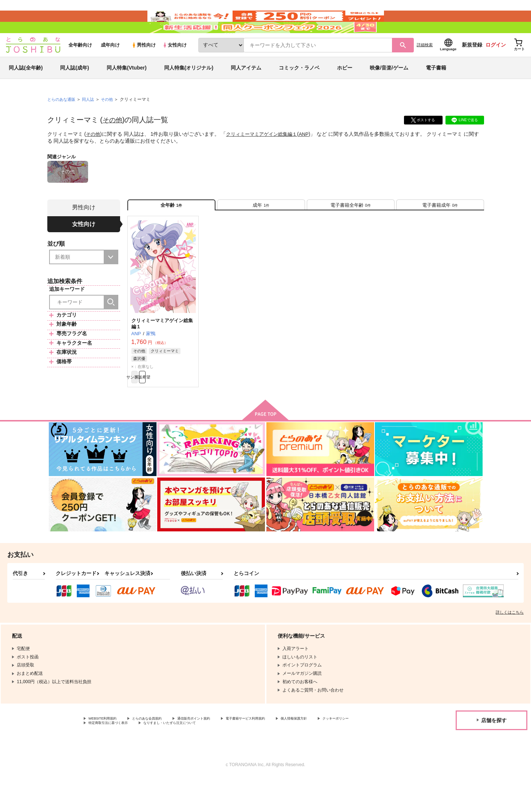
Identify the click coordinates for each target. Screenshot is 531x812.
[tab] (261, 229)
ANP (311, 155)
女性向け (175, 66)
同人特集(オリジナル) (189, 89)
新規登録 (472, 66)
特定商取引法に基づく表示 (165, 756)
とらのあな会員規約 (161, 750)
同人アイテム (246, 89)
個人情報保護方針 (341, 750)
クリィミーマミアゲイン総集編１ (265, 155)
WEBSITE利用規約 (107, 750)
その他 (114, 141)
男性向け (144, 66)
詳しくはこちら (510, 643)
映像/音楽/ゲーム (389, 89)
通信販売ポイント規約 (218, 750)
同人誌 (91, 120)
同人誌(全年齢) (26, 89)
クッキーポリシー (106, 756)
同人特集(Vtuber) (127, 89)
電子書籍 (436, 89)
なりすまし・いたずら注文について (242, 756)
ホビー (345, 89)
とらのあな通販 (63, 120)
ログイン (496, 66)
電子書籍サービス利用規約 (282, 750)
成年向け (110, 66)
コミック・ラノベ (299, 89)
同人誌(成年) (74, 89)
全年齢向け (80, 66)
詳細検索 (425, 66)
